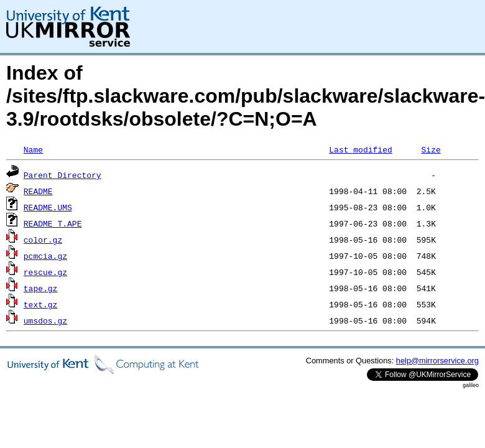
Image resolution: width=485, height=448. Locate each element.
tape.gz (41, 288)
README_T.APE (53, 223)
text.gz (41, 304)
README (38, 191)
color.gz (43, 240)
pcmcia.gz (45, 256)
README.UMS (48, 207)
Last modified (360, 149)
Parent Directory (62, 175)
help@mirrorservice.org (437, 361)
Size (431, 149)
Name (33, 149)
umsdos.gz (45, 320)
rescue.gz (45, 272)
